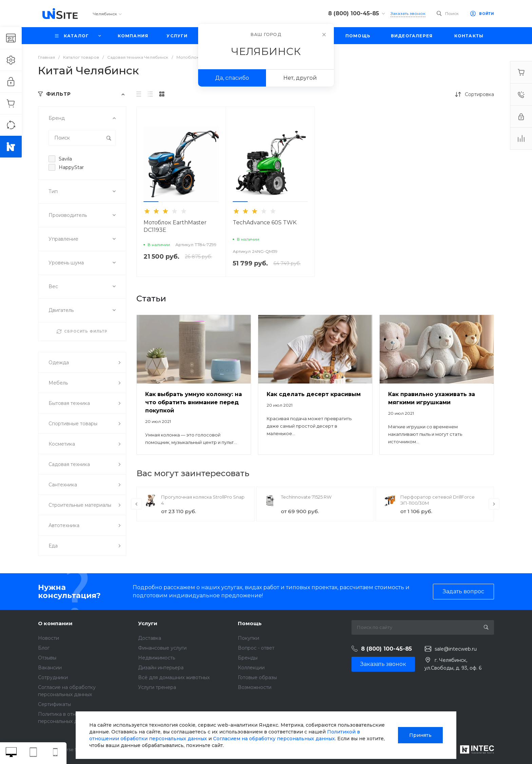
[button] (151, 202)
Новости (49, 638)
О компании (55, 623)
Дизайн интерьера (161, 668)
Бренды (248, 658)
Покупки (249, 638)
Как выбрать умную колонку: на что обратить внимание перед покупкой (194, 402)
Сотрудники (53, 677)
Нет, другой (300, 78)
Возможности (255, 687)
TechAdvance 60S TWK (265, 222)
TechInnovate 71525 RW (306, 497)
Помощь (250, 623)
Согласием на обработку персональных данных (274, 739)
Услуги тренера (157, 687)
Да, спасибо (232, 78)
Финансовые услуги (162, 648)
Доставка (150, 638)
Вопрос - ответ (256, 648)
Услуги (148, 623)
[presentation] (136, 504)
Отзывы (47, 658)
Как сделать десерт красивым (314, 394)
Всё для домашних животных (174, 677)
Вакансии (50, 668)
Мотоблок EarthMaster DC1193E (175, 226)
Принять (420, 735)
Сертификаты (54, 704)
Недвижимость (157, 658)
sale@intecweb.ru (456, 649)
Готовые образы (257, 677)
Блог (44, 648)
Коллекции (251, 668)
